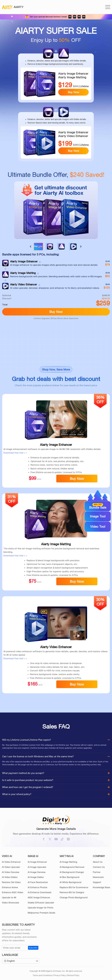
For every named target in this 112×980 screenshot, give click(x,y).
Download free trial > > (15, 453)
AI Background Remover (72, 867)
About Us (98, 862)
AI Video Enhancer (11, 862)
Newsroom (98, 877)
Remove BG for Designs (72, 892)
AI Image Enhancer (37, 862)
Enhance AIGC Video (13, 892)
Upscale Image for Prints (40, 908)
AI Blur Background (69, 877)
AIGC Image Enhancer (39, 897)
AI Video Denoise (11, 872)
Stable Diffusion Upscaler (41, 903)
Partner (97, 872)
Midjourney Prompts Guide (41, 913)
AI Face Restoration (38, 882)
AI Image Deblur (36, 877)
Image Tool (98, 516)
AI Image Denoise (37, 872)
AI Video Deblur (10, 877)
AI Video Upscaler (11, 867)
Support (97, 882)
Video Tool (98, 527)
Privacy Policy (60, 975)
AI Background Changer (72, 872)
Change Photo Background (74, 897)
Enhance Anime (10, 887)
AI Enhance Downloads (40, 892)
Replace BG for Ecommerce (74, 887)
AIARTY (13, 7)
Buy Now (74, 92)
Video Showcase (10, 903)
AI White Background (70, 882)
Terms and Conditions (42, 975)
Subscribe (33, 948)
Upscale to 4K (9, 897)
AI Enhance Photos (37, 887)
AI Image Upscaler (37, 867)
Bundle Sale (98, 506)
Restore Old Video (11, 882)
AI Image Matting (68, 862)
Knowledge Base (101, 887)
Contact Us (99, 867)
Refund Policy (73, 975)
